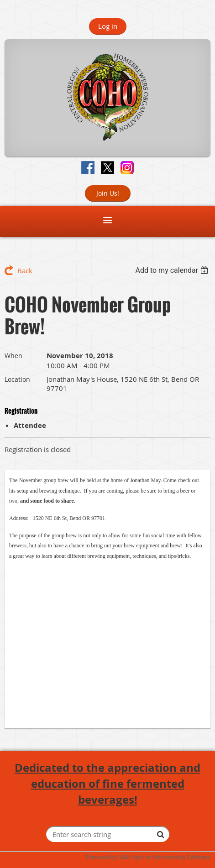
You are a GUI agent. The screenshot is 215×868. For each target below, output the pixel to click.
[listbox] (173, 270)
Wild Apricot (135, 857)
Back (25, 270)
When (13, 356)
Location (17, 379)
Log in (108, 26)
